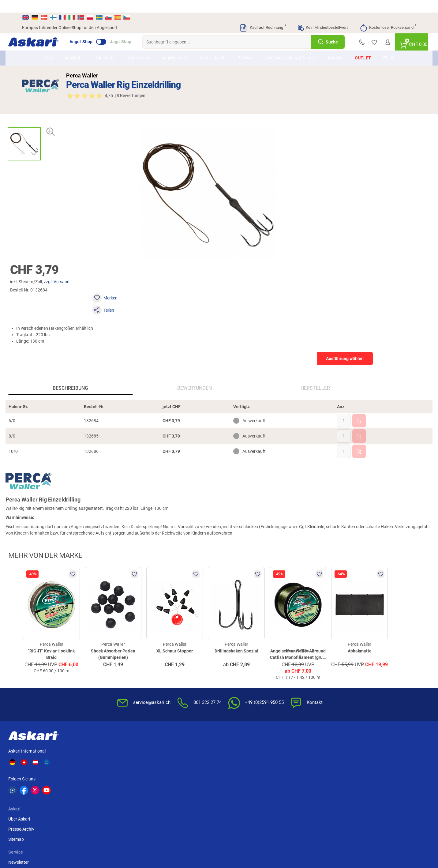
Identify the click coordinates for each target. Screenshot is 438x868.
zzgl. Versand (275, 104)
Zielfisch (246, 45)
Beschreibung (55, 278)
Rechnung (366, 679)
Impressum (300, 696)
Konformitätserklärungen (247, 699)
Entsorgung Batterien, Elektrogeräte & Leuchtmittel (316, 682)
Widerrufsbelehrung (308, 659)
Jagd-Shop (134, 29)
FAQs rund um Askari (242, 649)
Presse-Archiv (114, 659)
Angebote (73, 45)
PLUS (388, 45)
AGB (294, 649)
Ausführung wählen (356, 156)
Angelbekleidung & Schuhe (291, 45)
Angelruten (105, 45)
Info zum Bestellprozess (245, 669)
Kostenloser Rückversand (388, 15)
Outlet (363, 45)
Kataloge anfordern (174, 659)
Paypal (363, 669)
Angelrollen (139, 45)
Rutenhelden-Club (173, 669)
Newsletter (166, 649)
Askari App (166, 679)
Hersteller (185, 278)
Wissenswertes (237, 659)
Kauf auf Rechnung (263, 15)
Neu (48, 45)
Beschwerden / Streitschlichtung (306, 709)
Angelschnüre (174, 45)
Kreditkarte (367, 659)
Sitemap (109, 669)
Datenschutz (302, 669)
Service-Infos (235, 679)
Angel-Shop (95, 29)
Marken (335, 45)
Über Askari (112, 649)
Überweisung (369, 649)
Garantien (232, 689)
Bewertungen (122, 278)
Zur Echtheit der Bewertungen (251, 709)
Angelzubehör (213, 45)
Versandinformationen (43, 836)
